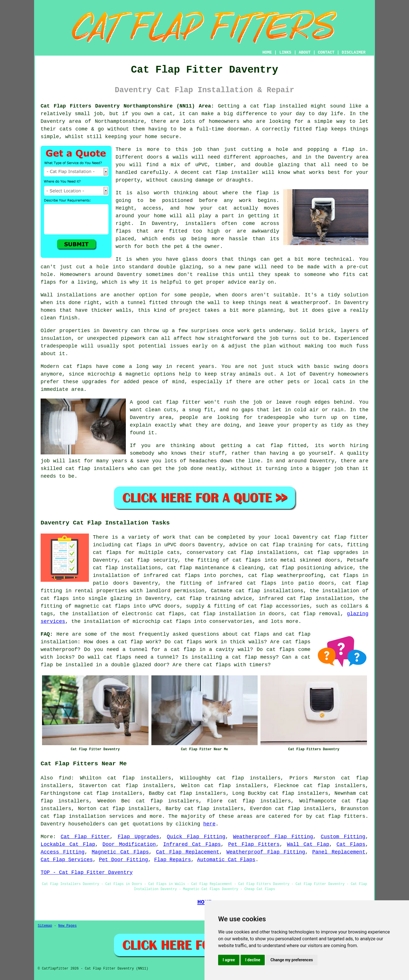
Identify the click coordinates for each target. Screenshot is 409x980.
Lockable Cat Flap (68, 844)
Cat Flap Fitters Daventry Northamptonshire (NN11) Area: (127, 106)
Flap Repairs (173, 860)
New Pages (67, 926)
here (209, 824)
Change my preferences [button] (292, 960)
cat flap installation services (87, 816)
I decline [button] (253, 960)
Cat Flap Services (67, 860)
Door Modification (129, 844)
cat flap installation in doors (237, 614)
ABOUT (305, 52)
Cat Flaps (351, 844)
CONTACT (326, 52)
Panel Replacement (339, 852)
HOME (267, 52)
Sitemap (45, 926)
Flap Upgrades (138, 837)
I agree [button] (229, 960)
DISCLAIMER (354, 52)
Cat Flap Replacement (188, 852)
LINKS (285, 52)
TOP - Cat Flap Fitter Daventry (87, 872)
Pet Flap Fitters (254, 844)
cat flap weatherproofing (286, 576)
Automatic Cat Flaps (226, 860)
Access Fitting (63, 852)
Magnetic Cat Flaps (120, 852)
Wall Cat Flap (308, 844)
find (65, 778)
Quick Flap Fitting (196, 837)
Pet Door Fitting (123, 860)
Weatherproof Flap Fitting (273, 837)
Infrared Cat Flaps (192, 844)
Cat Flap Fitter (85, 837)
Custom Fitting (343, 837)
